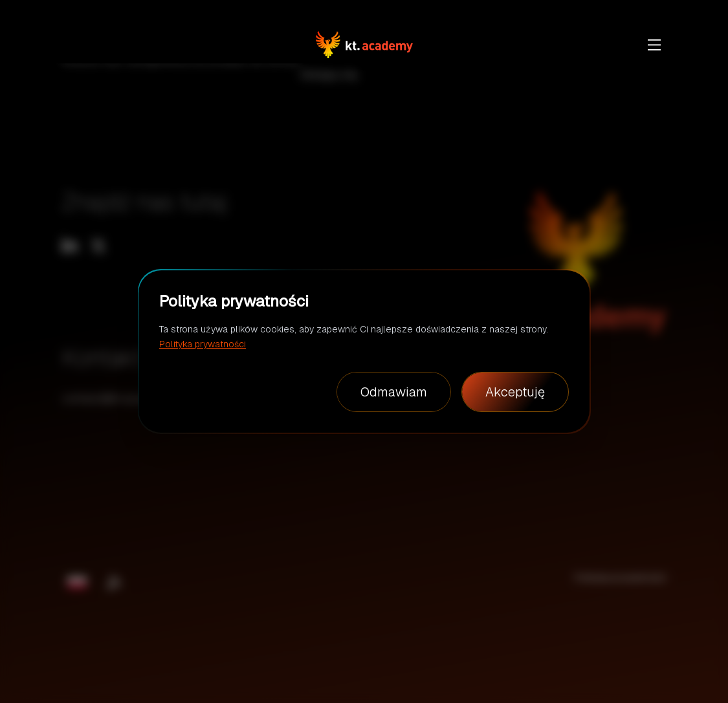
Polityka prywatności (203, 344)
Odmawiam (394, 392)
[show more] (654, 45)
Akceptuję (515, 392)
